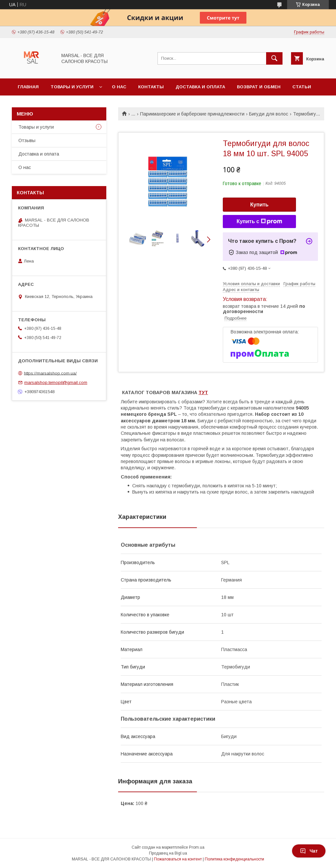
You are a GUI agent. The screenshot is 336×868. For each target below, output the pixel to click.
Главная (28, 87)
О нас (119, 87)
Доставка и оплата (200, 87)
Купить (260, 205)
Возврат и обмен (259, 87)
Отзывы (27, 140)
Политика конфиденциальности (234, 859)
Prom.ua (197, 847)
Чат (309, 851)
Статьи (302, 87)
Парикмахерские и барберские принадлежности (192, 114)
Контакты (151, 87)
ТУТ (203, 392)
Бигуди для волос (269, 114)
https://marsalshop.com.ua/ (50, 373)
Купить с (259, 222)
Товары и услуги (72, 87)
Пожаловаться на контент (178, 859)
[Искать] (274, 58)
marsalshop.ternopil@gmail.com (56, 382)
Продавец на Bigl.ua (168, 853)
